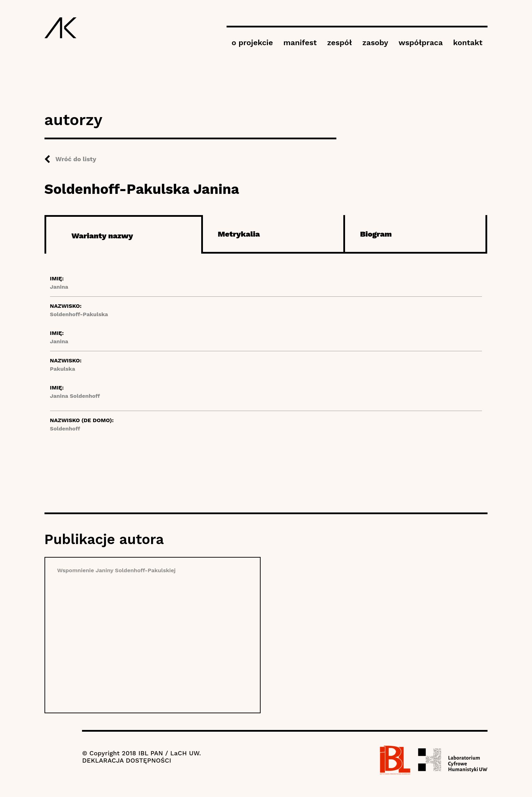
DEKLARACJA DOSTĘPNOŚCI (126, 760)
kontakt (468, 43)
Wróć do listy (76, 159)
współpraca (421, 43)
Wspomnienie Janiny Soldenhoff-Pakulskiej (117, 570)
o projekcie (252, 43)
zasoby (375, 43)
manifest (300, 43)
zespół (339, 43)
